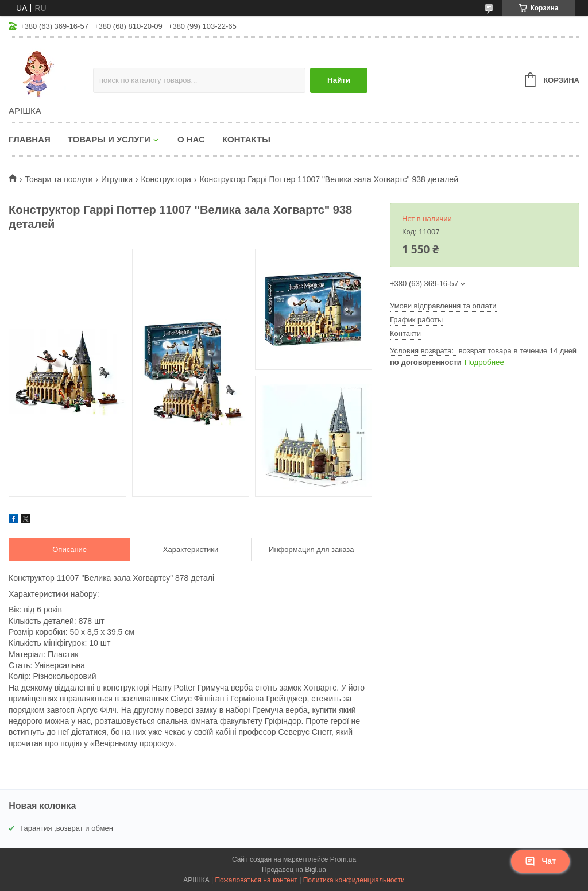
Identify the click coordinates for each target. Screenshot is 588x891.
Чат (540, 861)
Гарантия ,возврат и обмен (67, 828)
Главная (30, 139)
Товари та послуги (59, 179)
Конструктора (167, 179)
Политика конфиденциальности (354, 880)
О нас (191, 139)
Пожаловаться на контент (256, 880)
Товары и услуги (109, 139)
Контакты (246, 139)
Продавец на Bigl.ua (294, 870)
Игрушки (117, 179)
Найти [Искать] (339, 80)
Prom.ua (343, 859)
